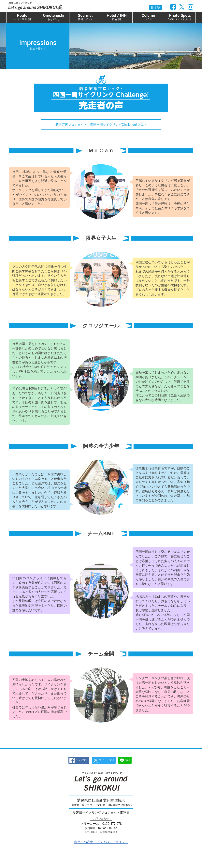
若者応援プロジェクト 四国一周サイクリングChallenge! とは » (101, 125)
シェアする (79, 760)
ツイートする (104, 760)
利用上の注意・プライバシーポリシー (101, 842)
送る (125, 760)
